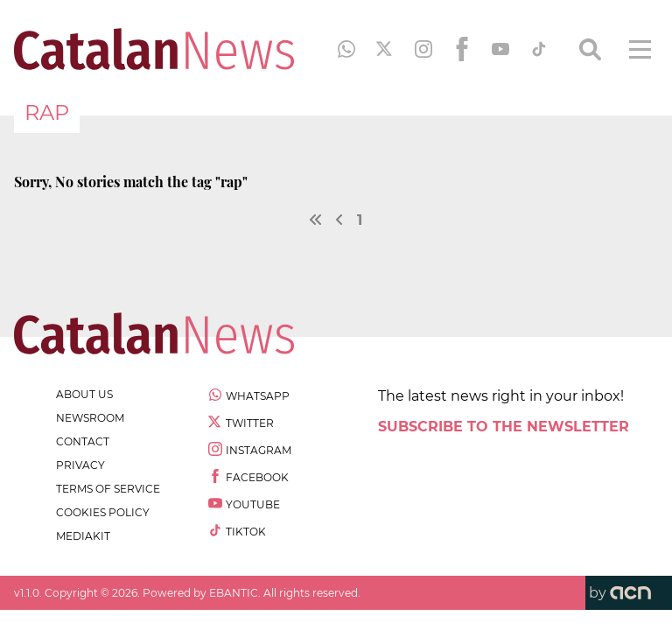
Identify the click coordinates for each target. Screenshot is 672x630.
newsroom (90, 418)
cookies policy (103, 512)
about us (84, 394)
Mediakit (83, 536)
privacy (80, 465)
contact (83, 441)
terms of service (108, 489)
